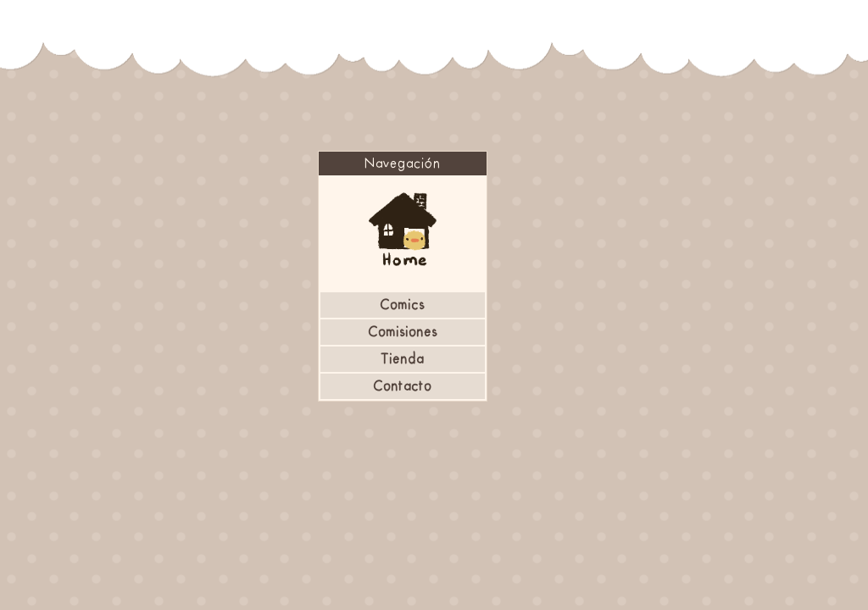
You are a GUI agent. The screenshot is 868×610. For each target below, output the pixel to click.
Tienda (403, 359)
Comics (402, 305)
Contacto (402, 386)
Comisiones (403, 332)
